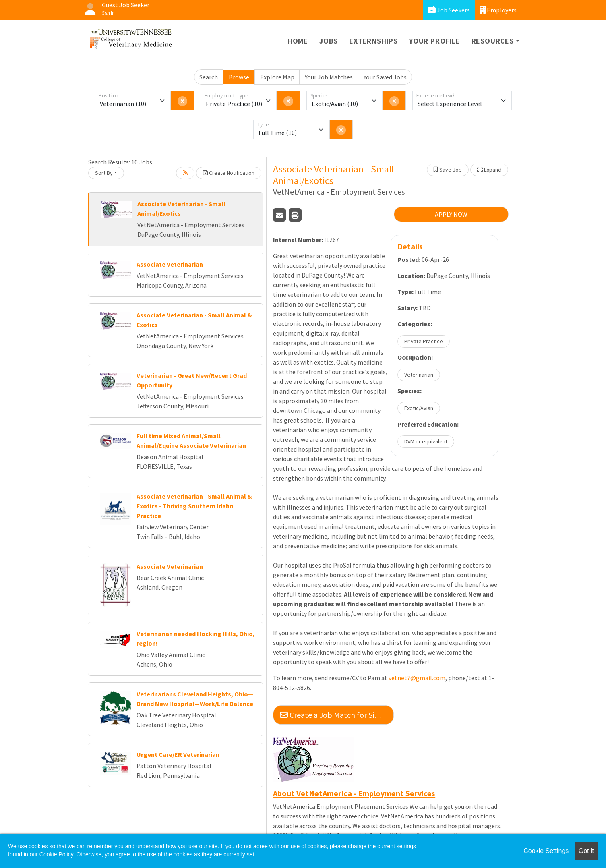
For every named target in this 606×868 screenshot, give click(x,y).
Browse (239, 77)
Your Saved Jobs (385, 77)
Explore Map (277, 77)
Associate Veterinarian (170, 264)
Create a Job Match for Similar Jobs (337, 715)
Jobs (329, 41)
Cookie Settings (546, 851)
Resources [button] (493, 41)
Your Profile (435, 41)
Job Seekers (449, 10)
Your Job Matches (329, 77)
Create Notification (229, 173)
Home (298, 41)
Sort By (104, 173)
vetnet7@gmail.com (417, 678)
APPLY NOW (451, 214)
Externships (373, 41)
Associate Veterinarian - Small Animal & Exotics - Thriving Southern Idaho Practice (194, 506)
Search (209, 77)
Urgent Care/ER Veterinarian (178, 754)
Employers (498, 10)
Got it (586, 851)
